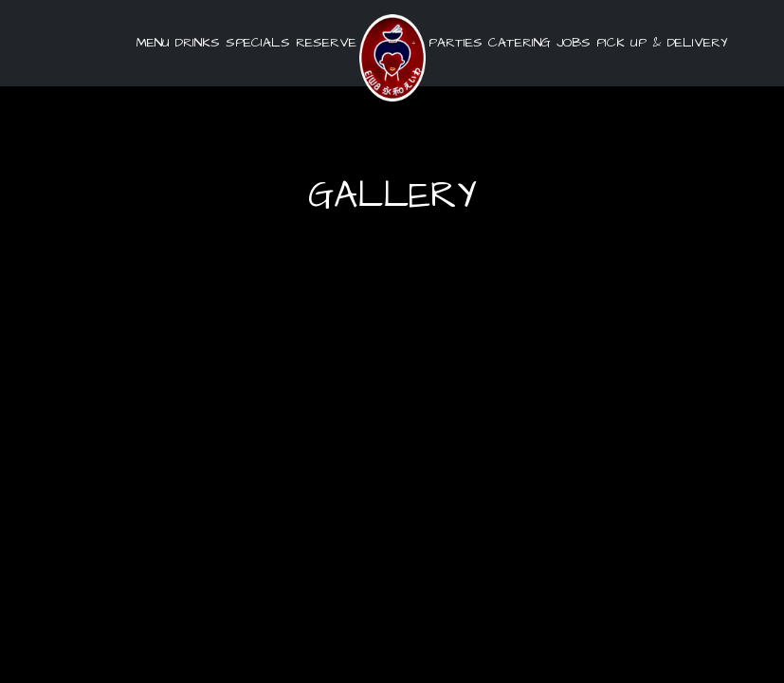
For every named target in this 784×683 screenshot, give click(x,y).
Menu (153, 43)
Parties (456, 43)
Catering (520, 43)
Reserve (326, 43)
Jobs (574, 43)
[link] (392, 58)
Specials (258, 43)
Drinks (198, 43)
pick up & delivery (660, 43)
